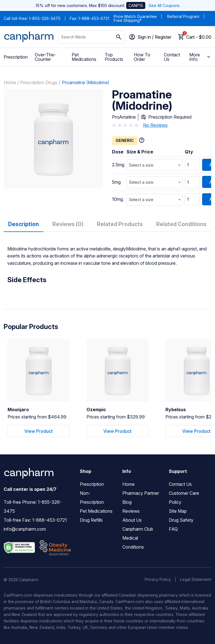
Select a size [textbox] (141, 165)
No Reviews (155, 125)
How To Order (142, 57)
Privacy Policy (158, 579)
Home (10, 82)
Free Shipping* (128, 20)
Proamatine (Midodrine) (86, 82)
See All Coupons (164, 5)
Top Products (114, 57)
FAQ (173, 529)
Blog (127, 502)
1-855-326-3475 (45, 18)
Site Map (178, 511)
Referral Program (183, 16)
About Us (132, 520)
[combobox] (155, 165)
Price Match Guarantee (135, 16)
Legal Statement (196, 579)
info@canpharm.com (25, 529)
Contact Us (172, 57)
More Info (200, 57)
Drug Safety (181, 520)
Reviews (131, 511)
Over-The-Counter (45, 57)
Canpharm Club (138, 529)
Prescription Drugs (39, 82)
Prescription (16, 57)
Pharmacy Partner (141, 493)
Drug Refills (91, 520)
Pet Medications (84, 57)
